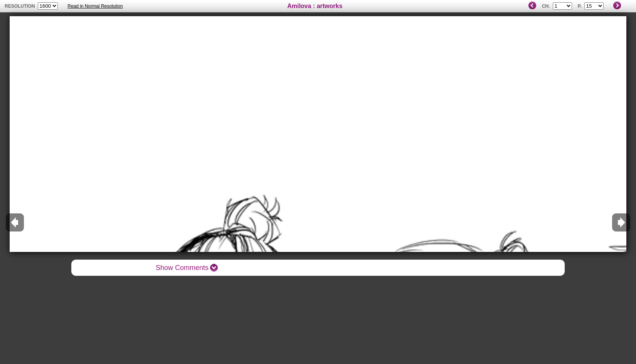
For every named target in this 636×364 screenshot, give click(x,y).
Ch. (546, 6)
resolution (20, 6)
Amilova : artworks (315, 6)
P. (580, 6)
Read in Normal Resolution (95, 6)
